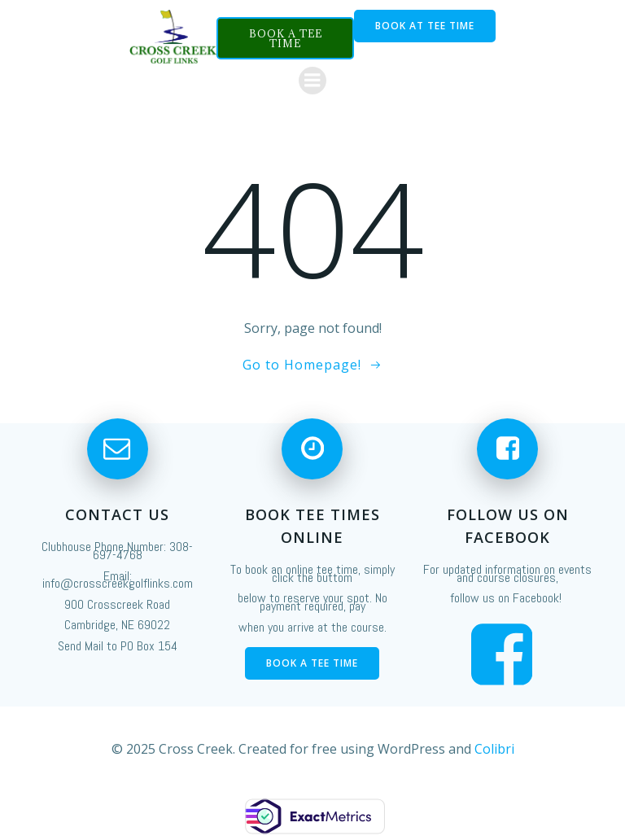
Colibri (494, 749)
